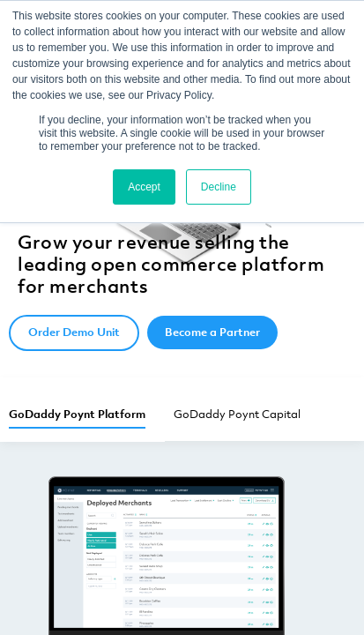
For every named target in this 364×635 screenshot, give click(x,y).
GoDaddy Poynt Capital (237, 414)
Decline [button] (219, 187)
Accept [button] (144, 187)
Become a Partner (212, 332)
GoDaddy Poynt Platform (77, 414)
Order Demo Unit (74, 332)
